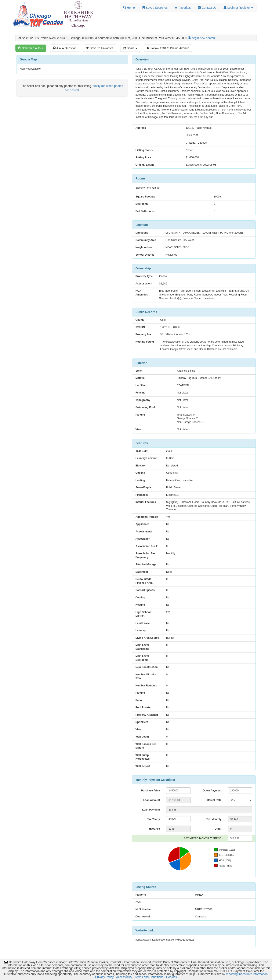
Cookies (172, 977)
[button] (238, 8)
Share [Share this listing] (130, 48)
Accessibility (124, 977)
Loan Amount (152, 800)
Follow (168, 48)
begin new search (203, 38)
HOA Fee (154, 829)
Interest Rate (214, 800)
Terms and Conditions (149, 977)
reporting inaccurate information (247, 974)
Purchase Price (151, 791)
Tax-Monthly (214, 819)
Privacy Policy (104, 977)
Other (218, 829)
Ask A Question (65, 48)
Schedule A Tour (31, 48)
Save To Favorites (100, 48)
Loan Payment (151, 810)
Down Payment (212, 791)
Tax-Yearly (153, 819)
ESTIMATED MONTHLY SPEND (203, 838)
